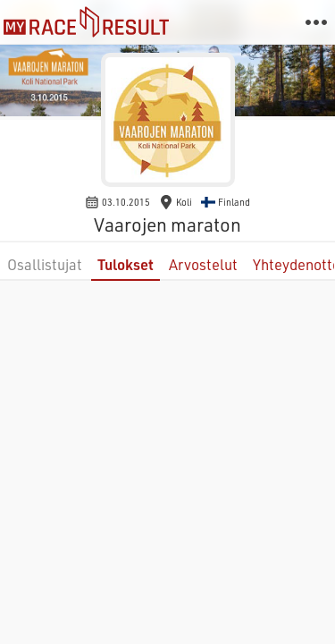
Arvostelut (203, 264)
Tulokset (126, 264)
